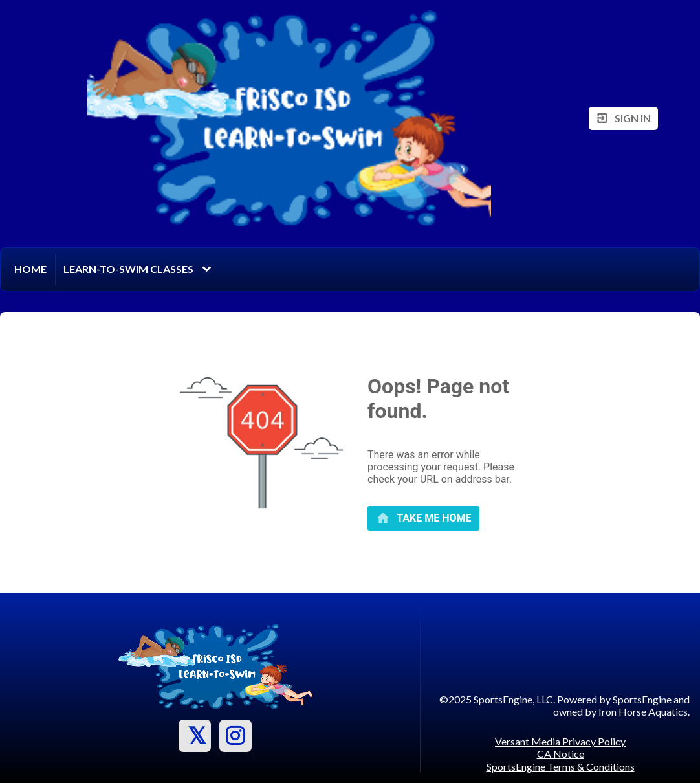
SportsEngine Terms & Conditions (561, 766)
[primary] (423, 518)
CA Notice (561, 754)
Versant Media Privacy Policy (560, 741)
